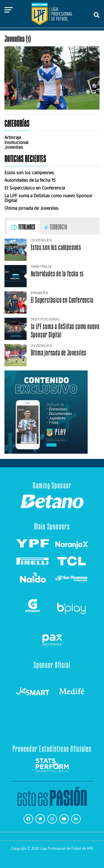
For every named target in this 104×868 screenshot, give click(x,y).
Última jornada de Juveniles (31, 208)
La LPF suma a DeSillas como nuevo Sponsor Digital (49, 198)
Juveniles (14, 147)
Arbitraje (13, 137)
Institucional (17, 142)
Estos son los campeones (29, 173)
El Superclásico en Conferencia (35, 188)
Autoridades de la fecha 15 (30, 180)
